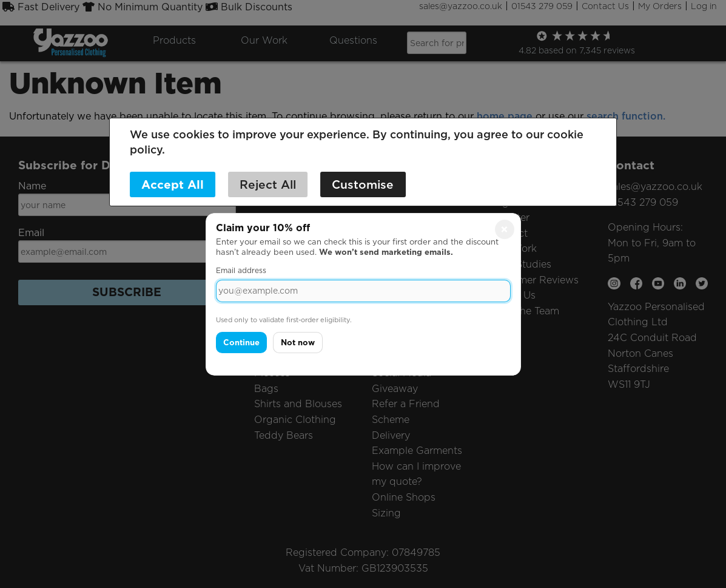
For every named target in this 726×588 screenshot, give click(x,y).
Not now (298, 343)
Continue (241, 343)
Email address (241, 270)
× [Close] (504, 229)
